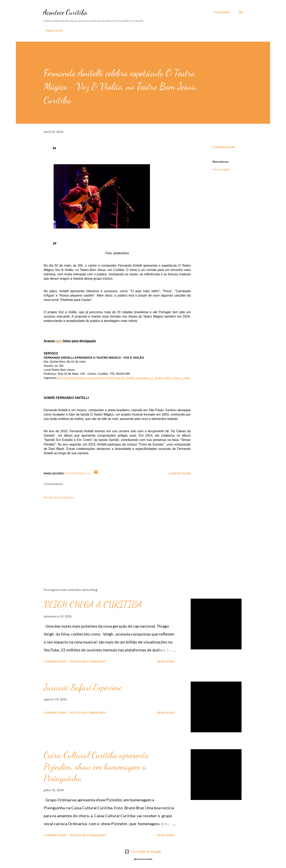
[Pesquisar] (222, 12)
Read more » (166, 661)
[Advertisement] (111, 538)
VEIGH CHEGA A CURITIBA (93, 604)
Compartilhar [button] (224, 147)
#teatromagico (221, 169)
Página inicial (54, 30)
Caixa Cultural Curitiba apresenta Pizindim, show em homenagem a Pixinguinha (96, 767)
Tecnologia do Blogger (143, 851)
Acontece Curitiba (65, 12)
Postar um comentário (59, 497)
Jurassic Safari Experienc (83, 687)
